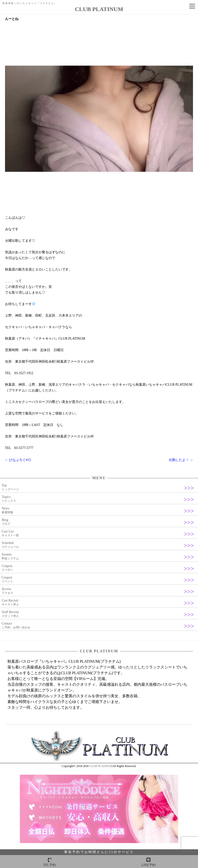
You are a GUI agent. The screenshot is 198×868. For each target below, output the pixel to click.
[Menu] (192, 6)
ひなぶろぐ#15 (18, 460)
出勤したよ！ (181, 460)
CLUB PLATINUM (101, 766)
